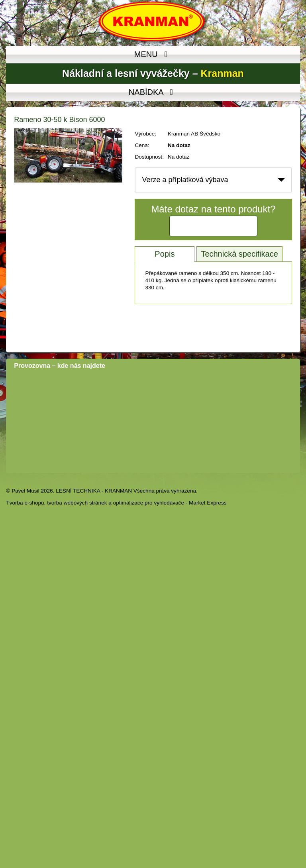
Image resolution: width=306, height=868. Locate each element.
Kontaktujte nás (214, 226)
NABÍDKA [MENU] (153, 92)
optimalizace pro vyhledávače (149, 503)
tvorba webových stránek (77, 503)
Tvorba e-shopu (25, 503)
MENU (153, 55)
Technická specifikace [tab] (239, 254)
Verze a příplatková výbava (185, 180)
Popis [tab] (165, 254)
